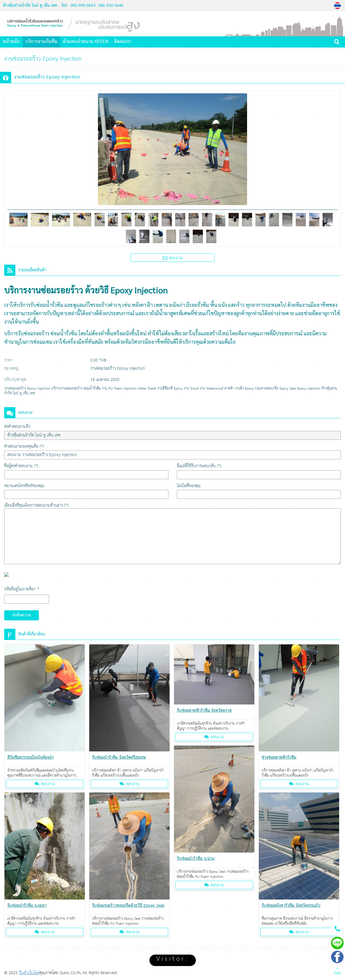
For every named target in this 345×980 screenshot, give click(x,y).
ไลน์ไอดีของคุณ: (189, 486)
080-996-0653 (83, 6)
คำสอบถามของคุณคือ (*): (24, 446)
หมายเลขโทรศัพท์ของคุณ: (25, 486)
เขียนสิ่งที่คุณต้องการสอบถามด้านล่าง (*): (37, 505)
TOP (337, 972)
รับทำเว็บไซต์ (29, 973)
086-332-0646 (110, 6)
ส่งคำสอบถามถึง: (17, 427)
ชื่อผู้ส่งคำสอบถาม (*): (22, 466)
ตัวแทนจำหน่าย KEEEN (86, 42)
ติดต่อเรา (123, 42)
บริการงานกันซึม (41, 42)
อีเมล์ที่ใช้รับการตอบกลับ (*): (199, 466)
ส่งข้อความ (22, 615)
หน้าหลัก (11, 42)
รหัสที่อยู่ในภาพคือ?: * (22, 589)
